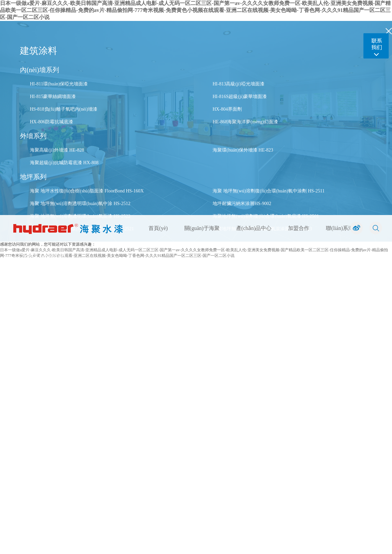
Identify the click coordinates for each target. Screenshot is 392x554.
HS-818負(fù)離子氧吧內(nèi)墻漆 (64, 109)
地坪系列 (33, 177)
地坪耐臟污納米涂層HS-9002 (242, 204)
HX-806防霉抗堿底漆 (51, 122)
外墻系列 (33, 136)
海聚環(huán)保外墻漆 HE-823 (243, 150)
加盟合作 (299, 228)
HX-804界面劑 (227, 109)
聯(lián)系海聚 (342, 228)
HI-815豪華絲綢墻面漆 (53, 97)
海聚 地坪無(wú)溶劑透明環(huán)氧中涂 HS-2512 (80, 204)
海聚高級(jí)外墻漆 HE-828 (57, 150)
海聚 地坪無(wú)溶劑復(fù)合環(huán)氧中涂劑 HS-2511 (269, 191)
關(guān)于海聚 (202, 228)
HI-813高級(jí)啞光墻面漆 (239, 84)
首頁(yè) (158, 228)
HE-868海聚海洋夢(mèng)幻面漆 (245, 122)
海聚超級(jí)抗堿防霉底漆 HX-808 (64, 163)
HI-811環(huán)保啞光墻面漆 (59, 84)
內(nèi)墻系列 (40, 70)
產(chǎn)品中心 (254, 228)
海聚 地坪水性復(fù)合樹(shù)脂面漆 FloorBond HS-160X (87, 191)
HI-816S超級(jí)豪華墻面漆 (240, 97)
